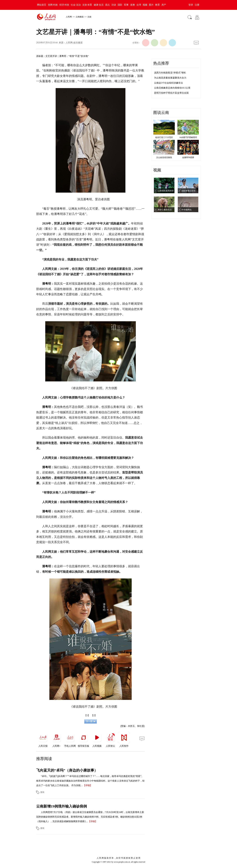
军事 (126, 5)
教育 (158, 5)
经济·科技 (64, 5)
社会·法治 (76, 5)
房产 (164, 5)
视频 (145, 5)
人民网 (69, 17)
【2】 (94, 715)
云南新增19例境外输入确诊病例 (62, 806)
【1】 (87, 715)
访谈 (114, 5)
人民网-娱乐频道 (74, 43)
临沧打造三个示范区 (164, 137)
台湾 (139, 5)
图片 (151, 5)
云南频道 (80, 17)
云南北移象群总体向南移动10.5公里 (172, 88)
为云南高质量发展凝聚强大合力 (170, 78)
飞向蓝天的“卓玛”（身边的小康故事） (67, 770)
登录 (191, 5)
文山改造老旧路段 (164, 157)
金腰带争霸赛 (188, 157)
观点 (107, 5)
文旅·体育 (87, 5)
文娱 (89, 17)
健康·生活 (99, 5)
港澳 (132, 5)
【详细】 (88, 785)
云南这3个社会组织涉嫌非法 (168, 83)
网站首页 (42, 5)
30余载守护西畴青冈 (188, 137)
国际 (120, 5)
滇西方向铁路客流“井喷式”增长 (170, 73)
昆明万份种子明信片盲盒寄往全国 (171, 93)
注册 (197, 5)
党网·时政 (53, 5)
